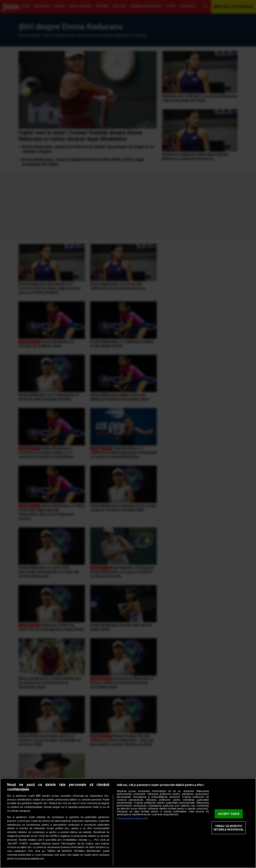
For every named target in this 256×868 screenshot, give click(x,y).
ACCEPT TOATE (229, 814)
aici (90, 840)
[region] (128, 823)
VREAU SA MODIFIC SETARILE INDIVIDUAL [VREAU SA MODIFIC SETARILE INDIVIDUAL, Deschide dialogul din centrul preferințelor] (229, 828)
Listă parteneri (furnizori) (132, 819)
